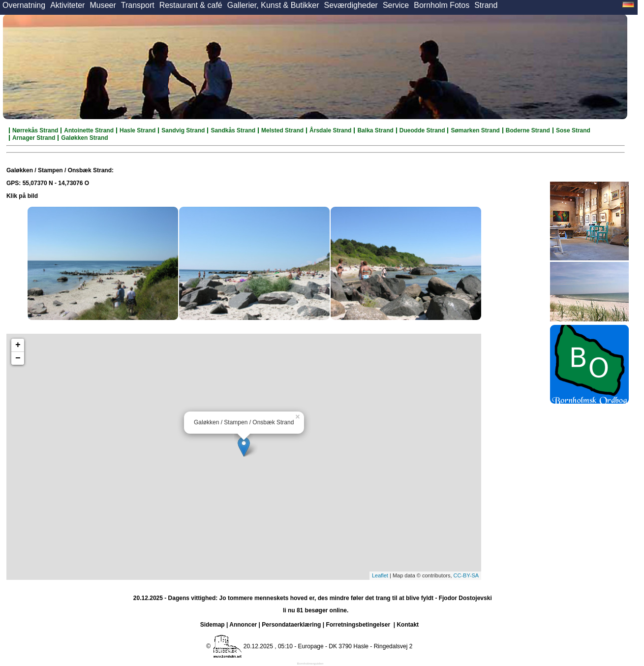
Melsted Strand (282, 130)
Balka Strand (375, 130)
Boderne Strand (528, 130)
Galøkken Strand (84, 138)
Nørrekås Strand (35, 130)
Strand (486, 5)
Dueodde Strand (422, 130)
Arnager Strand (34, 138)
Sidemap (213, 625)
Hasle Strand (138, 130)
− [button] (18, 358)
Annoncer (243, 625)
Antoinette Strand (89, 130)
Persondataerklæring (291, 625)
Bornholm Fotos (442, 5)
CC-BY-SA (466, 575)
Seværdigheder (351, 5)
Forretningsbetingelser (358, 625)
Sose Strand (573, 130)
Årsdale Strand (330, 130)
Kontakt (408, 625)
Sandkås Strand (233, 130)
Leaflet (380, 575)
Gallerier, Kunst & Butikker (273, 5)
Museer (103, 5)
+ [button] (18, 345)
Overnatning (24, 5)
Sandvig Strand (183, 130)
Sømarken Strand (475, 130)
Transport (138, 5)
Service (396, 5)
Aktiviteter (67, 5)
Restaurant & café (191, 5)
